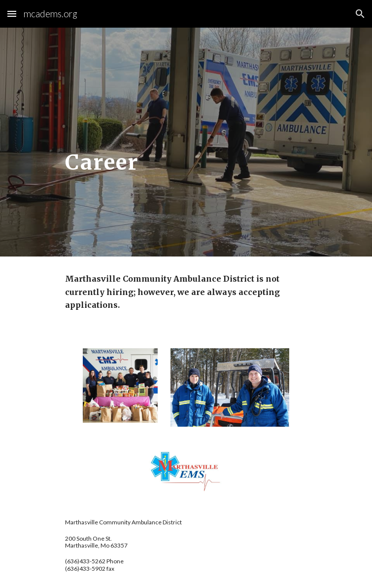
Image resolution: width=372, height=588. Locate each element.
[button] (12, 14)
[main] (186, 142)
